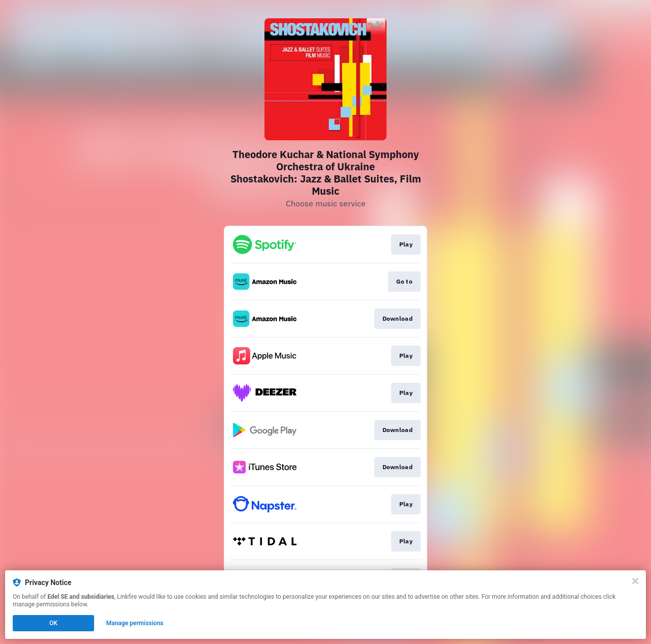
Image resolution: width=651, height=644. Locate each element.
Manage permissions (135, 623)
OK (53, 623)
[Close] (635, 581)
